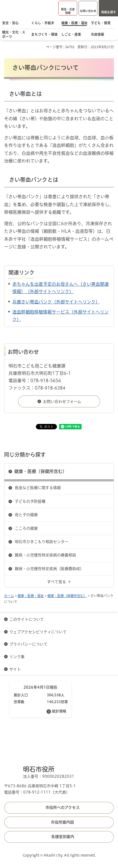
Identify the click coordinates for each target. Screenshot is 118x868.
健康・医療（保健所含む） (41, 471)
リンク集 (17, 657)
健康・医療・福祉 (31, 596)
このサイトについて (27, 619)
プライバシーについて (28, 644)
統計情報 (59, 711)
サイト (16, 669)
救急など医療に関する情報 (38, 488)
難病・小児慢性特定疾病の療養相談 (45, 555)
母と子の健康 (26, 515)
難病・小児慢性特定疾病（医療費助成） (49, 569)
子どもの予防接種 (30, 501)
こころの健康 (26, 528)
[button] (68, 8)
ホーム (9, 596)
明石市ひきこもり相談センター (42, 542)
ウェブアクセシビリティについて (38, 632)
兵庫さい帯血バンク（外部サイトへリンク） (56, 302)
